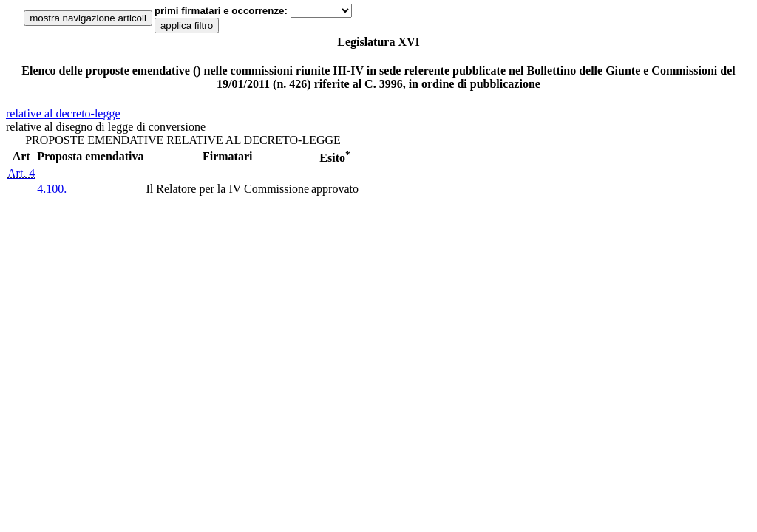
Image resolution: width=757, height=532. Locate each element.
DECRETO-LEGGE (292, 140)
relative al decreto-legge (63, 113)
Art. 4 (21, 173)
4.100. (52, 189)
